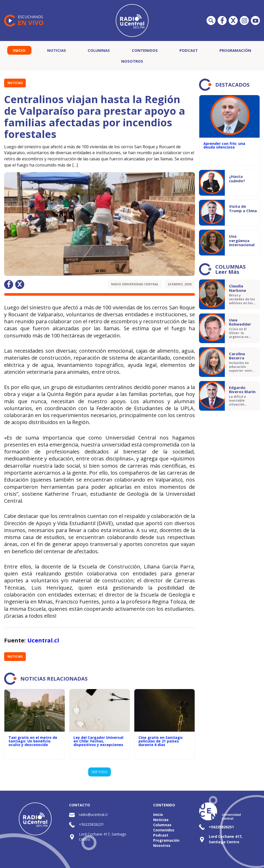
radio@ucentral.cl (93, 815)
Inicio (19, 50)
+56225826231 (91, 824)
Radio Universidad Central (135, 284)
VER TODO (100, 772)
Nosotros (132, 61)
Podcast (189, 50)
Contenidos (145, 50)
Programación (235, 50)
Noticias (57, 50)
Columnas (99, 50)
